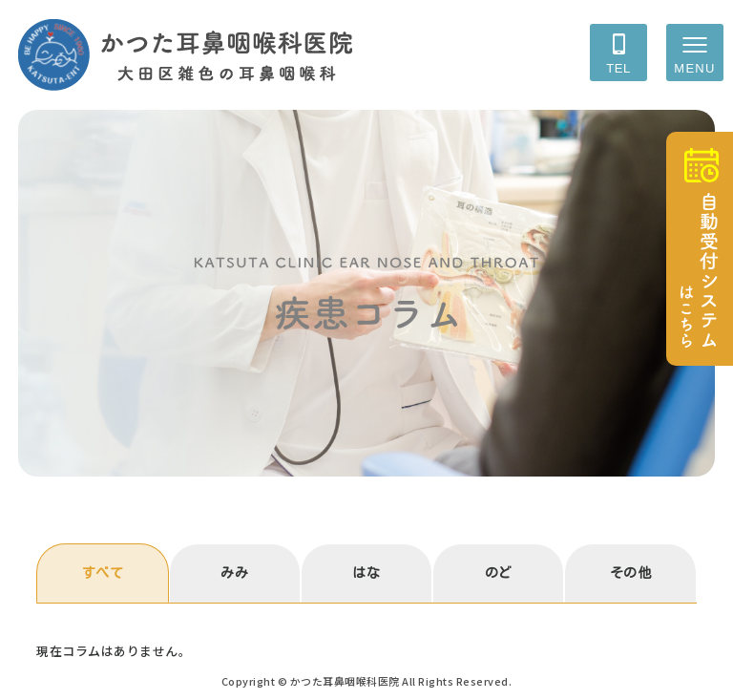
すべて (103, 573)
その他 (631, 573)
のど (499, 573)
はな (366, 573)
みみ (234, 573)
